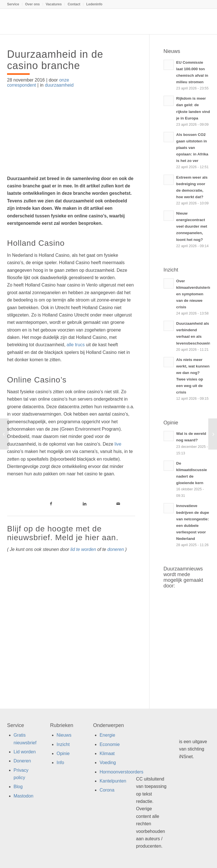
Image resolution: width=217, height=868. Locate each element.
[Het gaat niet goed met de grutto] (213, 434)
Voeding (108, 763)
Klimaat (107, 753)
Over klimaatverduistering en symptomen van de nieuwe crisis (195, 294)
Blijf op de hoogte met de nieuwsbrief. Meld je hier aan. (63, 533)
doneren (116, 549)
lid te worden (83, 549)
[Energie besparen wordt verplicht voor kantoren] (4, 434)
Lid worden (25, 752)
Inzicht (63, 744)
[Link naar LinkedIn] (85, 504)
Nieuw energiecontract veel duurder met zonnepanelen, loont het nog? (192, 226)
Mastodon (23, 796)
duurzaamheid (59, 85)
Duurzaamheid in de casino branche (55, 60)
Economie (109, 744)
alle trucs (76, 345)
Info (60, 763)
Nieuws (64, 735)
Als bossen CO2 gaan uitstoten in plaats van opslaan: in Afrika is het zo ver (192, 148)
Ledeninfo (94, 4)
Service (13, 4)
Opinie (63, 753)
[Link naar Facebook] (51, 504)
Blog (18, 787)
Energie (107, 735)
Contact (74, 4)
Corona (107, 790)
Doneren (22, 761)
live (118, 444)
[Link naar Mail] (118, 504)
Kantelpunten (113, 781)
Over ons (32, 4)
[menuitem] (15, 4)
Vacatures (54, 4)
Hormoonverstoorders (121, 772)
